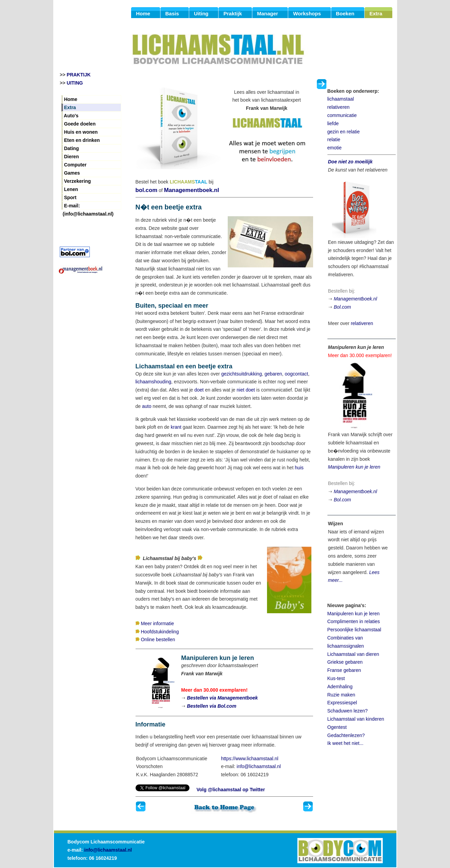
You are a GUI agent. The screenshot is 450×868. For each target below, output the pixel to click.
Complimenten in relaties (354, 621)
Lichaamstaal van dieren (353, 654)
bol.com (146, 190)
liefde (333, 123)
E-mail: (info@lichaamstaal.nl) (88, 206)
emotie (335, 148)
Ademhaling (340, 687)
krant (176, 427)
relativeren (339, 107)
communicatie (342, 115)
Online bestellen (158, 639)
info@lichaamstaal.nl (259, 766)
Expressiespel (342, 703)
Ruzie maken (341, 695)
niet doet (246, 390)
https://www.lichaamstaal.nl (250, 759)
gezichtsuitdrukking (242, 374)
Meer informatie (157, 623)
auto (147, 406)
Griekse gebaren (345, 662)
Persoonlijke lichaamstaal (354, 630)
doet (199, 390)
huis (299, 468)
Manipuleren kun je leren (354, 467)
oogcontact (297, 374)
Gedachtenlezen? (346, 735)
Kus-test (336, 678)
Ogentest (337, 727)
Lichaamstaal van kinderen (356, 719)
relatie (334, 139)
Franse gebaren (344, 670)
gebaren (273, 374)
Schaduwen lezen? (348, 711)
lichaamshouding (153, 382)
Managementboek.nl (191, 190)
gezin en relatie (344, 132)
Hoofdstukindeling (160, 632)
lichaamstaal (341, 99)
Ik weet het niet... (346, 743)
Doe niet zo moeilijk (350, 162)
